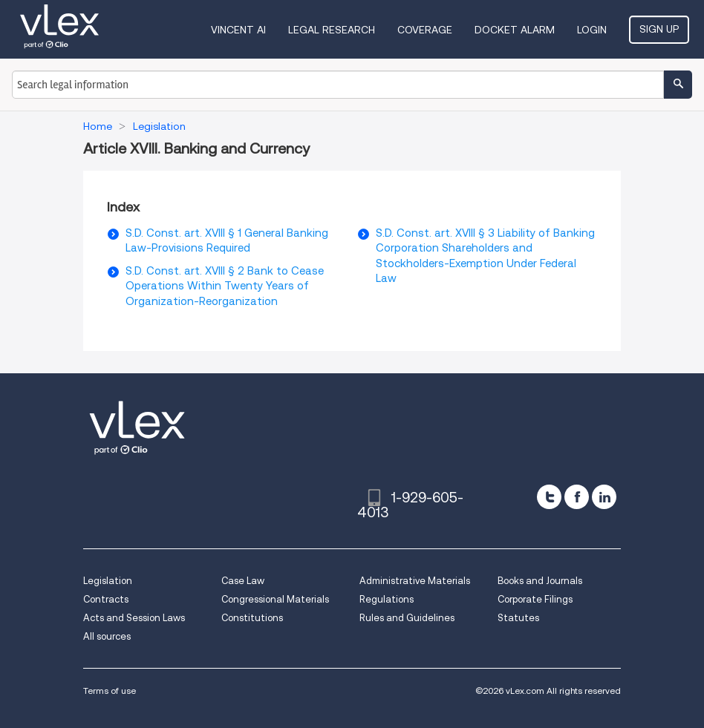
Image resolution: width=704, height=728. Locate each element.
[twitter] (549, 497)
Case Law (243, 581)
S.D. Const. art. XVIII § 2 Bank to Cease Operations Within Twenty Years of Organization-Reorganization (225, 286)
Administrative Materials (415, 581)
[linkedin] (604, 497)
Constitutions (252, 618)
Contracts (106, 599)
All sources (107, 636)
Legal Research (332, 30)
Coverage (425, 30)
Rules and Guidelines (407, 618)
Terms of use (110, 691)
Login (592, 30)
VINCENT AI (238, 30)
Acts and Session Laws (134, 618)
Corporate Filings (535, 599)
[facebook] (577, 497)
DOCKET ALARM (515, 30)
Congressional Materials (275, 599)
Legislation (108, 581)
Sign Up (659, 29)
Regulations (387, 599)
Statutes (518, 618)
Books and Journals (540, 581)
